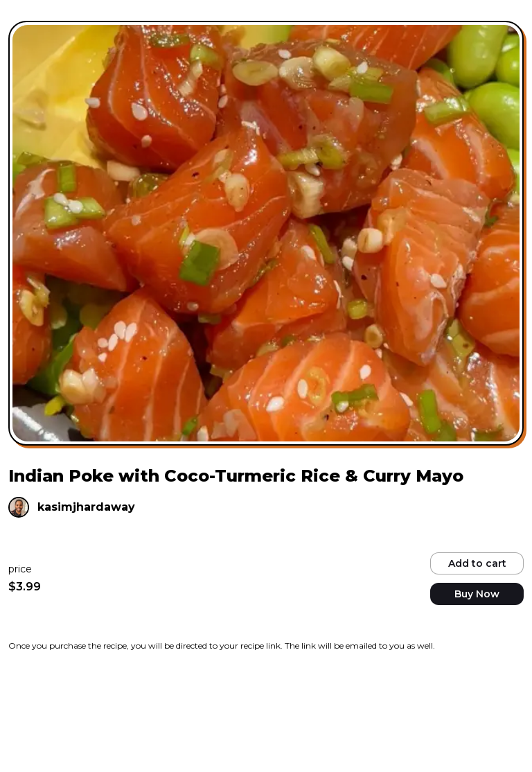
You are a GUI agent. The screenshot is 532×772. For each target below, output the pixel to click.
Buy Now (477, 594)
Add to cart (477, 563)
